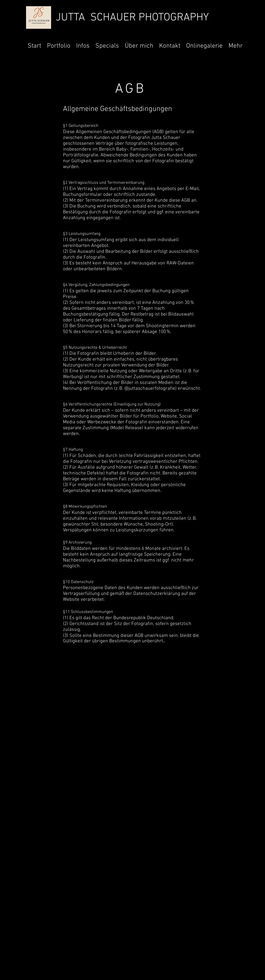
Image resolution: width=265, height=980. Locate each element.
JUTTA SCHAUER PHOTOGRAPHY (132, 18)
